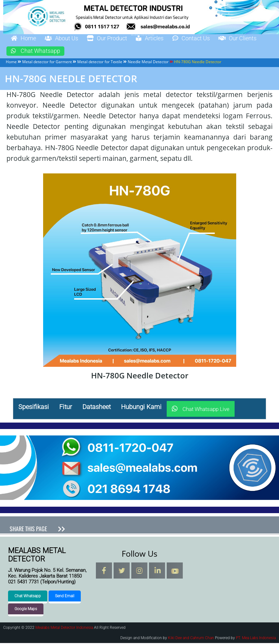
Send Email (65, 597)
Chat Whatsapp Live (201, 410)
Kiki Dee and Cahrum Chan (191, 639)
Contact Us (213, 39)
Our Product (119, 39)
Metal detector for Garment (47, 62)
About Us (68, 39)
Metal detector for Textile (100, 62)
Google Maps (26, 610)
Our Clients (33, 52)
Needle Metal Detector (148, 62)
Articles (167, 39)
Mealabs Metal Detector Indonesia (64, 629)
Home (25, 39)
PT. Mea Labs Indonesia (256, 639)
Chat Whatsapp (91, 52)
